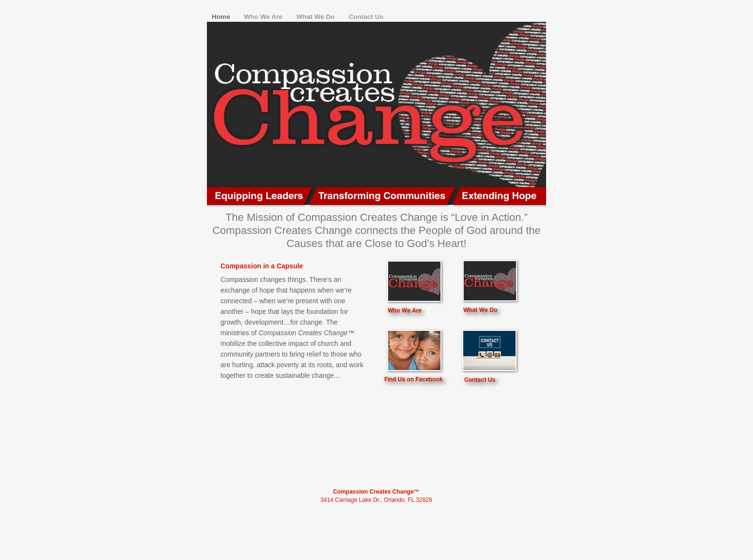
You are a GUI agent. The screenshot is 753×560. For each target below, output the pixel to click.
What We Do (317, 17)
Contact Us (366, 17)
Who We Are (264, 17)
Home (222, 17)
